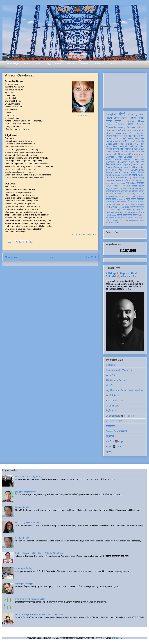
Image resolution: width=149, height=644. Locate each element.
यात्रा (135, 175)
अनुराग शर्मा (116, 131)
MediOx (110, 385)
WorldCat (110, 375)
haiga (129, 210)
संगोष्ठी (117, 223)
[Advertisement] (125, 90)
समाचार (128, 149)
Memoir (140, 152)
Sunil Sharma (129, 131)
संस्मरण (116, 149)
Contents (111, 127)
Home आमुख (13, 64)
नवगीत (142, 207)
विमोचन (118, 204)
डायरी (138, 212)
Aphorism (115, 212)
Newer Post (11, 257)
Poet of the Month (127, 220)
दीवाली (125, 215)
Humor (141, 204)
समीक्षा (141, 118)
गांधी (128, 183)
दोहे (116, 196)
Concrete (110, 180)
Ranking (131, 212)
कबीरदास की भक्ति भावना (24, 584)
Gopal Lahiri (112, 144)
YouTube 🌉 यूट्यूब (114, 441)
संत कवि (109, 194)
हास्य (126, 196)
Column (133, 183)
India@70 (119, 180)
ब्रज (143, 212)
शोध (143, 141)
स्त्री (129, 186)
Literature (121, 199)
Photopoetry (115, 220)
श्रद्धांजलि (141, 183)
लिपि (142, 210)
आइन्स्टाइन (124, 191)
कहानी (124, 118)
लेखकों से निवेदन (112, 395)
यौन (107, 210)
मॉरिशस (141, 191)
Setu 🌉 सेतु (74, 9)
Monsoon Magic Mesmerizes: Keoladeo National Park (39, 614)
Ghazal (137, 141)
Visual (123, 202)
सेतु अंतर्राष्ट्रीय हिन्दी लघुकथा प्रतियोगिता (30, 599)
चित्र (108, 165)
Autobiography (113, 175)
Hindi (109, 118)
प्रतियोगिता (110, 191)
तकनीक (120, 215)
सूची (124, 139)
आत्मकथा (120, 165)
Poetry (132, 114)
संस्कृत (126, 170)
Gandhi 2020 (137, 170)
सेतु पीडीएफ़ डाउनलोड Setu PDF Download (125, 390)
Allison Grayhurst (83, 116)
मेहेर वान (140, 159)
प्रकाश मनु (121, 133)
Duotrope (110, 365)
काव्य (142, 115)
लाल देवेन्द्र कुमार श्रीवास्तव (25, 492)
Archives (114, 64)
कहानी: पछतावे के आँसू (23, 569)
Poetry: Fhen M (22, 507)
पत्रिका (142, 218)
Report (135, 188)
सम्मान (118, 173)
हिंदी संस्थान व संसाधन (115, 421)
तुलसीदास (136, 210)
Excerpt (129, 141)
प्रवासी (127, 167)
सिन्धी (123, 186)
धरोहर (108, 146)
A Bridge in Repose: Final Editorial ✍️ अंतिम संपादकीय (121, 275)
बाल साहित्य (120, 141)
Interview (110, 141)
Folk (108, 215)
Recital (113, 215)
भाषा (142, 162)
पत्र (138, 162)
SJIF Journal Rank (115, 401)
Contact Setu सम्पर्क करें (116, 431)
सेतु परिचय (110, 436)
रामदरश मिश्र (111, 199)
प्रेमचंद (132, 178)
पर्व (143, 194)
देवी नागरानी (122, 154)
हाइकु (119, 210)
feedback (130, 218)
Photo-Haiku (120, 218)
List (108, 131)
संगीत (108, 220)
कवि (130, 133)
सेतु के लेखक (111, 411)
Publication (119, 194)
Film (124, 210)
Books (28, 64)
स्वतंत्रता (125, 204)
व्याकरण (113, 210)
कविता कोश (110, 426)
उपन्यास (109, 204)
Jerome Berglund (123, 159)
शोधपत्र (122, 127)
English (112, 114)
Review (110, 124)
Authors (71, 64)
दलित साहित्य (131, 199)
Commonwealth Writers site (119, 370)
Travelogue (121, 183)
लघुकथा (109, 136)
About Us (99, 64)
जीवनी (113, 165)
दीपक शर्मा (121, 136)
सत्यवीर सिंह (140, 178)
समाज (108, 212)
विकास (135, 215)
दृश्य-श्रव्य (140, 196)
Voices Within (136, 127)
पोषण (133, 173)
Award (109, 186)
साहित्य (134, 167)
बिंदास (115, 146)
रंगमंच (130, 215)
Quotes (123, 212)
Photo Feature (113, 139)
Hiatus (58, 64)
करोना (126, 173)
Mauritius (110, 196)
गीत (115, 154)
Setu (39, 64)
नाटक (121, 196)
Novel (132, 162)
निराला (128, 194)
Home (51, 257)
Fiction (133, 118)
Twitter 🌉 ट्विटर (113, 446)
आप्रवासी (141, 202)
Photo (116, 186)
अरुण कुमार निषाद (114, 170)
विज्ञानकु (109, 173)
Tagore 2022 (123, 178)
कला (133, 180)
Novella (125, 175)
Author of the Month (124, 152)
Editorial (130, 121)
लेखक (109, 121)
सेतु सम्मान (136, 194)
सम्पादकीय (136, 136)
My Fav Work (112, 207)
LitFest (132, 196)
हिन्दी (122, 114)
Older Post (90, 257)
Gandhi (116, 188)
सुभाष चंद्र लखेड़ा (131, 165)
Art (114, 136)
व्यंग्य (142, 136)
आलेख (116, 118)
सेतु (48, 64)
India (121, 124)
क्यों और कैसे (133, 191)
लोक (107, 202)
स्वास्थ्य (117, 202)
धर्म (114, 204)
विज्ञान (115, 178)
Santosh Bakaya (128, 146)
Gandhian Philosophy (117, 162)
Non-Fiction (126, 188)
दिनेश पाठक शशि (137, 144)
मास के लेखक (110, 223)
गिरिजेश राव (134, 207)
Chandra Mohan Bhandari (119, 157)
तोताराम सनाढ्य (139, 220)
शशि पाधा (132, 154)
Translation (139, 133)
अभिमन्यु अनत (132, 202)
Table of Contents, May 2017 (83, 234)
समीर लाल (140, 154)
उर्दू (130, 175)
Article (140, 124)
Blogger (118, 638)
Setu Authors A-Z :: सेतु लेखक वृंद (29, 477)
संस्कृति (117, 191)
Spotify (109, 451)
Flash (135, 149)
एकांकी (136, 218)
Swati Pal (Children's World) (28, 523)
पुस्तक (118, 121)
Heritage (133, 204)
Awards (85, 64)
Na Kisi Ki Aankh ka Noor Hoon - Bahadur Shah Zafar (39, 553)
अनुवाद (128, 136)
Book (141, 121)
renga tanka (124, 207)
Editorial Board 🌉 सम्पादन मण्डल (121, 416)
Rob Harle (124, 144)
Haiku (141, 167)
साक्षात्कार (110, 154)
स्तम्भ (130, 124)
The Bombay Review (116, 380)
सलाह (112, 202)
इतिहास (127, 180)
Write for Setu (112, 406)
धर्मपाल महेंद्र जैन (136, 139)
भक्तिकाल (141, 199)
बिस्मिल (141, 173)
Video (142, 188)
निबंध (122, 149)
